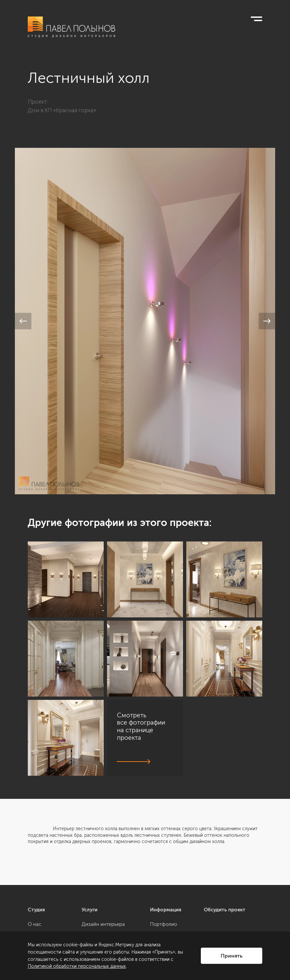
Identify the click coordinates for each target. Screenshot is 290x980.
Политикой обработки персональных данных (77, 966)
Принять (232, 956)
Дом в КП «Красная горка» (62, 110)
